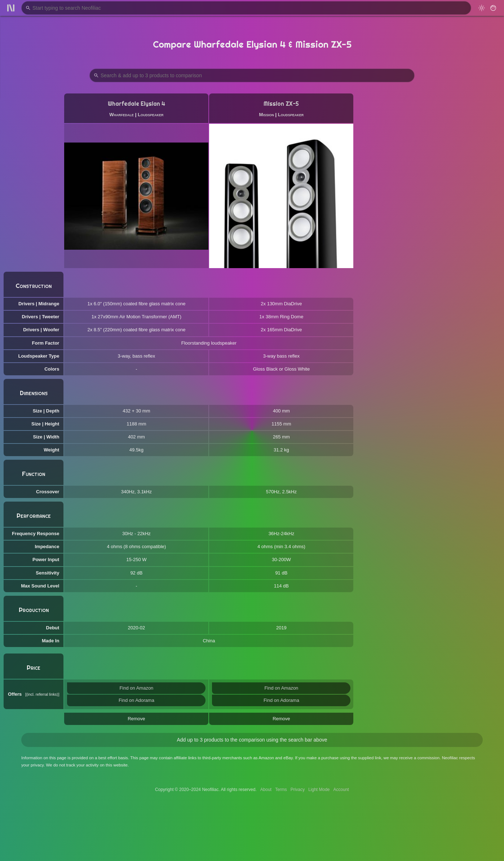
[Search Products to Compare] (252, 75)
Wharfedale (121, 115)
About (266, 790)
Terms (281, 790)
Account (341, 790)
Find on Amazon (136, 688)
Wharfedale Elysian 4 (136, 104)
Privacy (298, 790)
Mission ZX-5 (281, 104)
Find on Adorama (136, 700)
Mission (267, 115)
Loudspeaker (151, 115)
